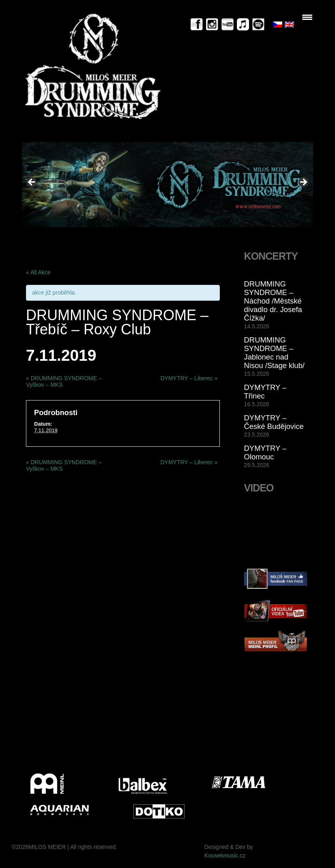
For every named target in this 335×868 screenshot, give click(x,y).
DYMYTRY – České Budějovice (274, 422)
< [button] (32, 183)
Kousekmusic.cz (225, 855)
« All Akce (38, 272)
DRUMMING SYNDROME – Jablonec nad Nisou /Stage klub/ (274, 353)
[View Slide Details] (167, 184)
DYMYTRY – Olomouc (265, 452)
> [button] (303, 183)
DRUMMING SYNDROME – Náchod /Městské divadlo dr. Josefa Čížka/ (273, 301)
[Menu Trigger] (307, 17)
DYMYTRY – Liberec (189, 378)
